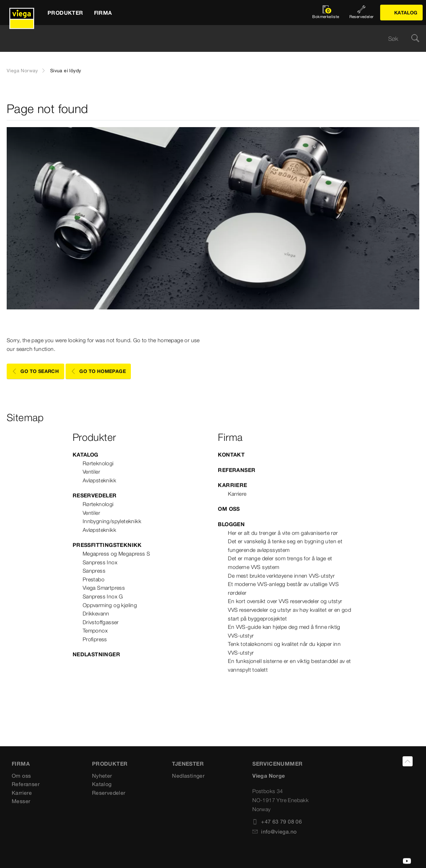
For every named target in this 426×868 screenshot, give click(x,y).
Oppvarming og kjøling (110, 605)
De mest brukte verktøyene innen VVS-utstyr (281, 576)
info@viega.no (274, 832)
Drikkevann (96, 613)
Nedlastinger (188, 776)
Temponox (95, 631)
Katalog (86, 455)
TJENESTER (188, 764)
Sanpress (94, 571)
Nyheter (102, 776)
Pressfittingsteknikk (107, 545)
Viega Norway (22, 71)
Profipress (95, 639)
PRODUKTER (110, 764)
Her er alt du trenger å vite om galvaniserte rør (283, 533)
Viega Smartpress (104, 588)
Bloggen (231, 524)
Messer (21, 801)
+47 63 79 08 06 (277, 822)
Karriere (232, 485)
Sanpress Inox (100, 562)
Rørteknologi (98, 463)
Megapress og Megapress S (116, 554)
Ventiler (91, 472)
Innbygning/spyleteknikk (112, 521)
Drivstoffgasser (101, 622)
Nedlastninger (96, 654)
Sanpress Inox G (103, 596)
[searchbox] (207, 39)
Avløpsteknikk (99, 480)
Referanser (237, 470)
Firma (21, 764)
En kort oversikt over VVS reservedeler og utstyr (285, 601)
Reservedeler (95, 495)
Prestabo (94, 579)
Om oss (229, 509)
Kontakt (231, 455)
